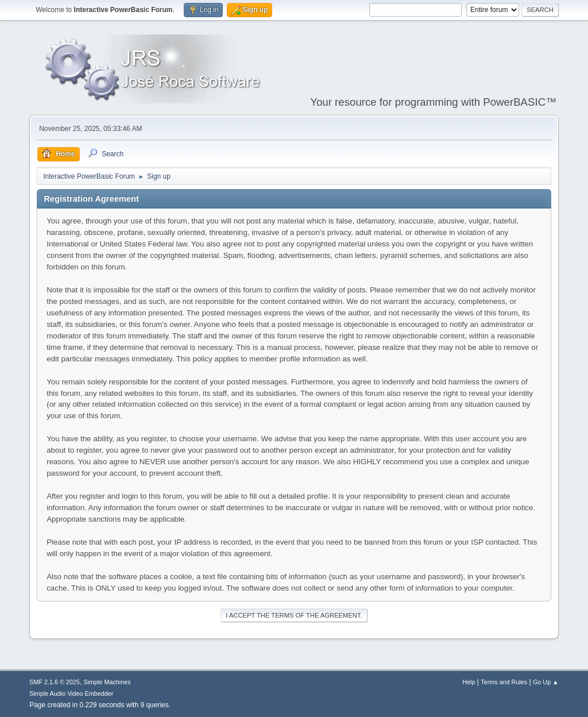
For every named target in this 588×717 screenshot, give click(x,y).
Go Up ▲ (546, 682)
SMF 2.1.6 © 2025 (55, 682)
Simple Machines (107, 682)
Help (469, 682)
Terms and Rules (504, 682)
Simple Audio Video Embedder (71, 693)
